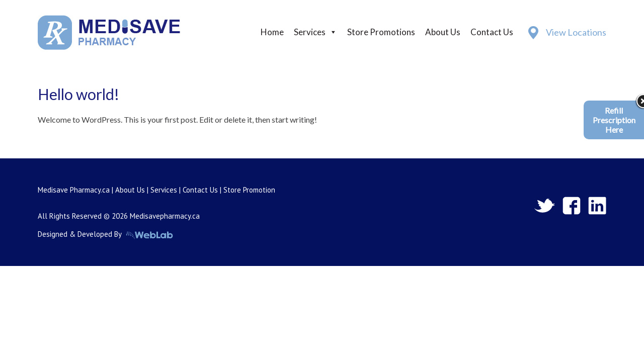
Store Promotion (249, 190)
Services (310, 32)
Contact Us (492, 32)
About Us (443, 32)
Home (272, 32)
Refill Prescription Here (614, 120)
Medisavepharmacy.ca (165, 216)
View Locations (576, 32)
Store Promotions (381, 32)
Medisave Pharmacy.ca (74, 190)
